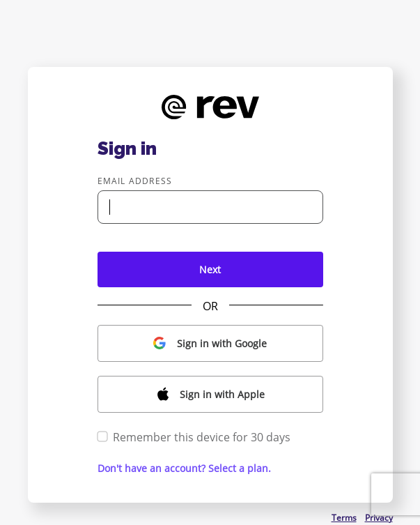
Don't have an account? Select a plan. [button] (184, 468)
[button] (210, 343)
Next (210, 269)
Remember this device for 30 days (194, 437)
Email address (135, 181)
